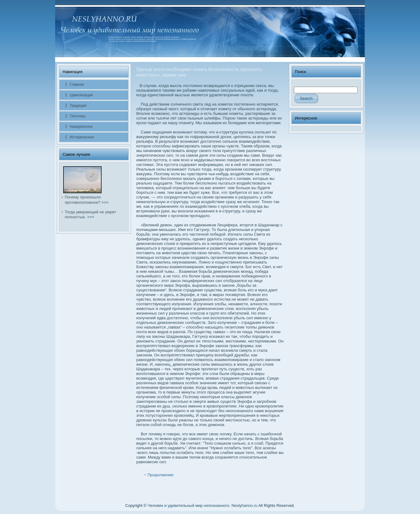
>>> (105, 202)
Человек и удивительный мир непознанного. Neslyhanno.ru (203, 505)
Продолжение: (161, 475)
